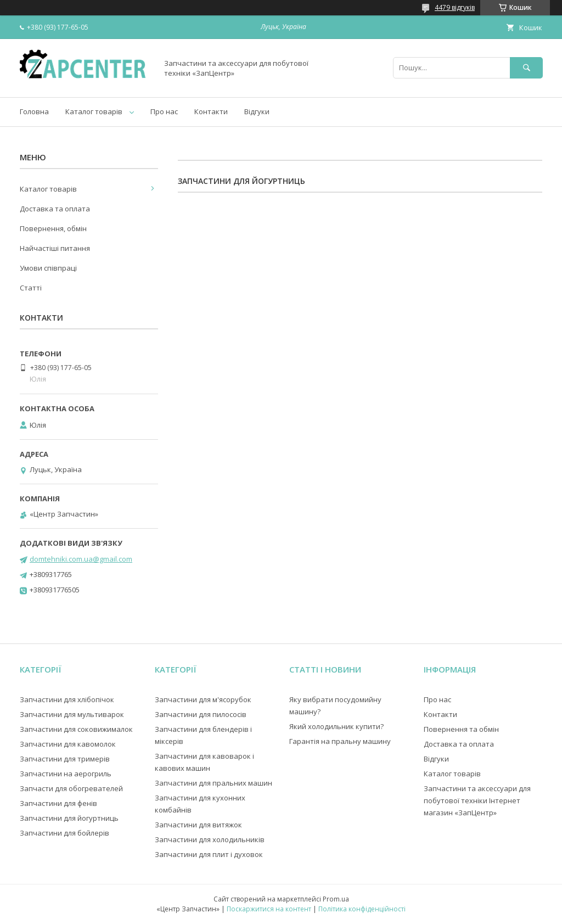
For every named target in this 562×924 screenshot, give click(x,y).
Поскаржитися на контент (269, 909)
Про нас (164, 111)
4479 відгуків (455, 7)
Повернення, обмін (53, 228)
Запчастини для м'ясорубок (203, 699)
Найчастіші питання (55, 248)
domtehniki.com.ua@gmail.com (81, 559)
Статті (31, 288)
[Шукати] (526, 68)
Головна (34, 111)
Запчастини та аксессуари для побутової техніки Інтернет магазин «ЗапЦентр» (477, 800)
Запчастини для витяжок (198, 825)
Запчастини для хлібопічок (67, 699)
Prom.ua (336, 899)
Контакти (211, 111)
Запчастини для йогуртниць (69, 818)
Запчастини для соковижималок (76, 729)
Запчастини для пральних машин (213, 783)
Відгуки (257, 111)
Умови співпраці (48, 268)
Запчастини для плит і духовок (209, 854)
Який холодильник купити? (336, 726)
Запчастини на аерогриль (66, 774)
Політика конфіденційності (362, 909)
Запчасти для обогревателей (71, 788)
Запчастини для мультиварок (72, 714)
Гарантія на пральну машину (340, 741)
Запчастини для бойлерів (64, 833)
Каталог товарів (94, 111)
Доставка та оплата (55, 209)
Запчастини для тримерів (65, 759)
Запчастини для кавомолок (68, 744)
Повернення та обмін (461, 729)
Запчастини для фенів (58, 803)
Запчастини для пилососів (201, 714)
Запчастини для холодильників (210, 839)
